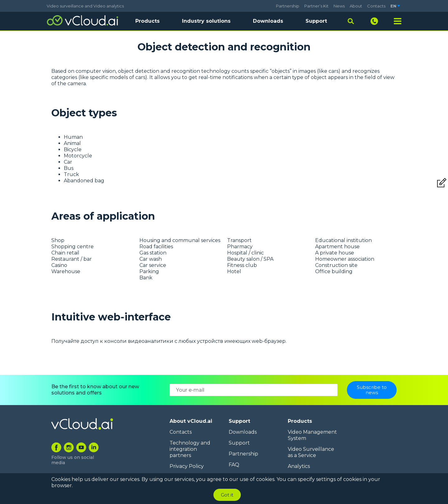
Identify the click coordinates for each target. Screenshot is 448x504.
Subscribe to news (372, 392)
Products (300, 421)
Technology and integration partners (190, 449)
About (356, 6)
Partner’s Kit (316, 6)
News (339, 6)
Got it (227, 495)
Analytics (299, 466)
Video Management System (312, 435)
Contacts (376, 6)
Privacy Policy (187, 466)
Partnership (288, 6)
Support (316, 21)
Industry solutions (206, 21)
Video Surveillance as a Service (311, 452)
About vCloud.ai (191, 421)
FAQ (234, 465)
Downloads (268, 21)
